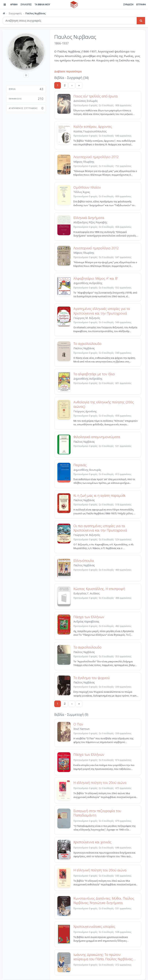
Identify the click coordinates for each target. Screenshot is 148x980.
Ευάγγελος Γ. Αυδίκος (87, 593)
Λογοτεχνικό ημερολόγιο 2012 (96, 157)
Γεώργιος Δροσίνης (85, 411)
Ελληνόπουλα (84, 561)
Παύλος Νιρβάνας (84, 348)
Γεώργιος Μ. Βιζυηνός (87, 318)
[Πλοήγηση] (5, 5)
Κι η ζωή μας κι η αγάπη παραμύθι (99, 495)
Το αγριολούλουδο (87, 344)
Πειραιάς (80, 465)
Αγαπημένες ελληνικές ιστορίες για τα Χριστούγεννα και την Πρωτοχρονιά (102, 311)
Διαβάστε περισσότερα (68, 71)
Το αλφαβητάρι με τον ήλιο (94, 374)
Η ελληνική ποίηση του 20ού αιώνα (100, 783)
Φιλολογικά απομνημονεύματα (97, 437)
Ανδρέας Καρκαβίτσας (86, 622)
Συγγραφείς (15, 13)
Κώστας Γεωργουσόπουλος (90, 131)
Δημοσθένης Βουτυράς (87, 470)
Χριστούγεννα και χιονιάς (92, 842)
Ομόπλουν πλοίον (87, 187)
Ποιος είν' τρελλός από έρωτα (96, 96)
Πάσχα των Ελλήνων (89, 617)
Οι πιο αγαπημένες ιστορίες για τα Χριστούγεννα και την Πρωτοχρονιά (100, 528)
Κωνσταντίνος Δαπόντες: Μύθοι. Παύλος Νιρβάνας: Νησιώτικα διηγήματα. (104, 900)
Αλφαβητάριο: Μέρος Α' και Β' (96, 278)
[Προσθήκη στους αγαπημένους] (26, 75)
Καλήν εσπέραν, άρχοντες (93, 126)
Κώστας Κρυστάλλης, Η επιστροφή (99, 589)
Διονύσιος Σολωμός (86, 101)
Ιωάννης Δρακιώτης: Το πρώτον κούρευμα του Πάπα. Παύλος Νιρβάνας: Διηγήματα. (103, 957)
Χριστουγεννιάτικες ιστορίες (94, 926)
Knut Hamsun (81, 729)
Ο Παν (78, 724)
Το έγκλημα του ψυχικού (92, 678)
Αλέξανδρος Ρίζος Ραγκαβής (90, 222)
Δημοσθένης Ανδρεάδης (88, 283)
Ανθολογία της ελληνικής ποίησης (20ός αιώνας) (104, 404)
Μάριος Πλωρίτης (84, 162)
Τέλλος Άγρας (82, 192)
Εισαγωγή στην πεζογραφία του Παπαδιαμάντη (97, 813)
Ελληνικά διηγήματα (89, 218)
